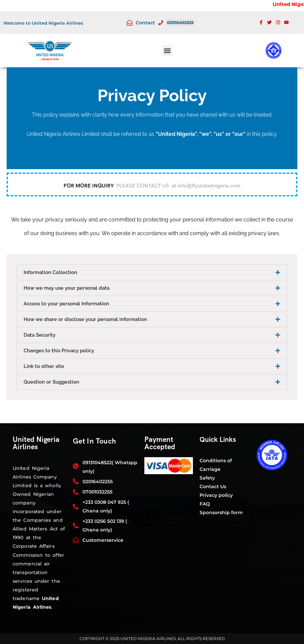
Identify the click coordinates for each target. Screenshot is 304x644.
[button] (167, 50)
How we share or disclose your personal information (85, 319)
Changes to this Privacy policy (59, 351)
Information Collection (50, 272)
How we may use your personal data (67, 288)
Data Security (40, 335)
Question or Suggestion (51, 382)
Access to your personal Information (66, 304)
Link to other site (44, 366)
